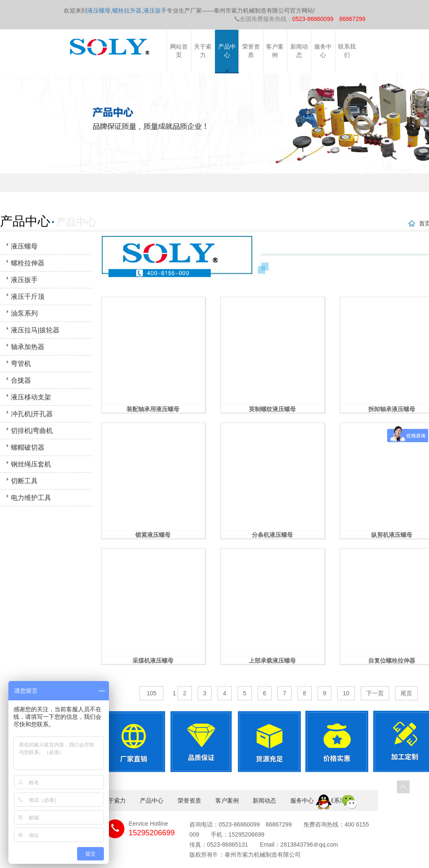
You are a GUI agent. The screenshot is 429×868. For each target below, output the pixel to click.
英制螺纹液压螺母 (272, 409)
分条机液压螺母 (272, 535)
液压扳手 (155, 10)
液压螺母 (99, 10)
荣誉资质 (251, 51)
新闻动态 (299, 51)
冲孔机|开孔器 (32, 414)
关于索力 (203, 51)
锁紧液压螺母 (153, 535)
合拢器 (21, 380)
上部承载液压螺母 (272, 661)
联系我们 (347, 51)
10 (346, 693)
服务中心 (323, 51)
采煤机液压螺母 (153, 661)
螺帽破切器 (28, 447)
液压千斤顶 (28, 297)
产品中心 (227, 51)
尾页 (406, 693)
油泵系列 (24, 313)
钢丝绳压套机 (31, 464)
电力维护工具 (31, 498)
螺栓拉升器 (127, 10)
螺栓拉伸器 (28, 263)
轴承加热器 (28, 347)
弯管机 (21, 364)
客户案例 (275, 51)
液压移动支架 (31, 397)
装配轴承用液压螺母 (153, 409)
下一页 (375, 693)
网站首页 (179, 51)
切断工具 (24, 481)
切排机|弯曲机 (32, 431)
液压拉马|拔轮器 (35, 330)
